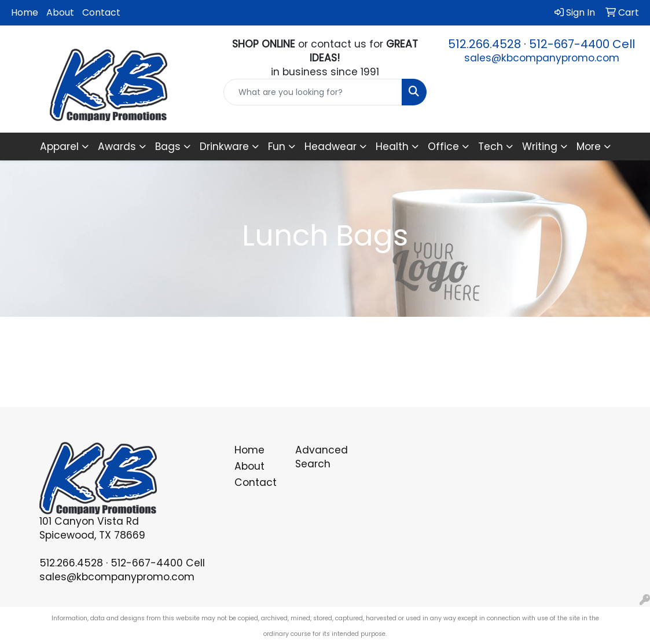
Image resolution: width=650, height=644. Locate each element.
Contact (101, 12)
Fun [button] (277, 147)
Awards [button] (117, 147)
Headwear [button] (330, 147)
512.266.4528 (484, 44)
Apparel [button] (59, 147)
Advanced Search (319, 457)
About (60, 12)
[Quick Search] (313, 92)
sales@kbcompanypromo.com (542, 58)
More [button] (589, 147)
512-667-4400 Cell (582, 44)
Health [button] (392, 147)
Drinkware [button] (224, 147)
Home (25, 12)
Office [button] (443, 147)
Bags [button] (168, 147)
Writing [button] (540, 147)
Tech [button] (491, 147)
